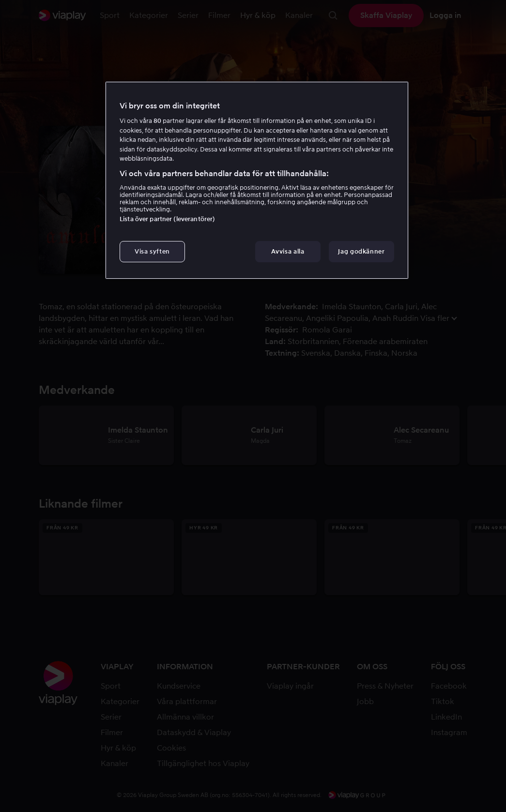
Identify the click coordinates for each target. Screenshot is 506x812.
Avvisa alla (288, 251)
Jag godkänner (361, 251)
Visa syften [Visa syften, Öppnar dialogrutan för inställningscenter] (152, 251)
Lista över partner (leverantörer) (167, 219)
